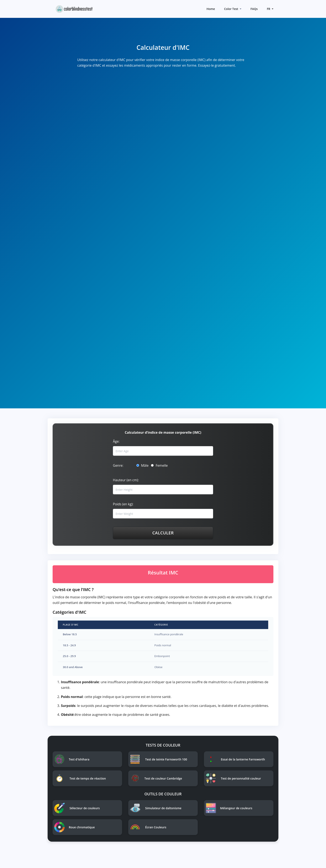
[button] (270, 9)
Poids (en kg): (123, 504)
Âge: (116, 441)
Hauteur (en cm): (126, 480)
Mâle (142, 465)
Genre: (118, 465)
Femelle (159, 465)
